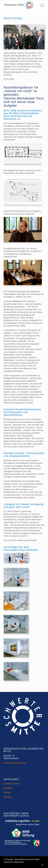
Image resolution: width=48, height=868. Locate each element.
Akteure (7, 793)
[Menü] (41, 5)
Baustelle (8, 788)
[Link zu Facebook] (42, 865)
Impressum (8, 862)
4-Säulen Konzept (12, 784)
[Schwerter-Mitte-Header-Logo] (20, 5)
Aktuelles (8, 797)
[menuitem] (41, 5)
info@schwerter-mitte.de (15, 763)
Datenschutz (19, 862)
